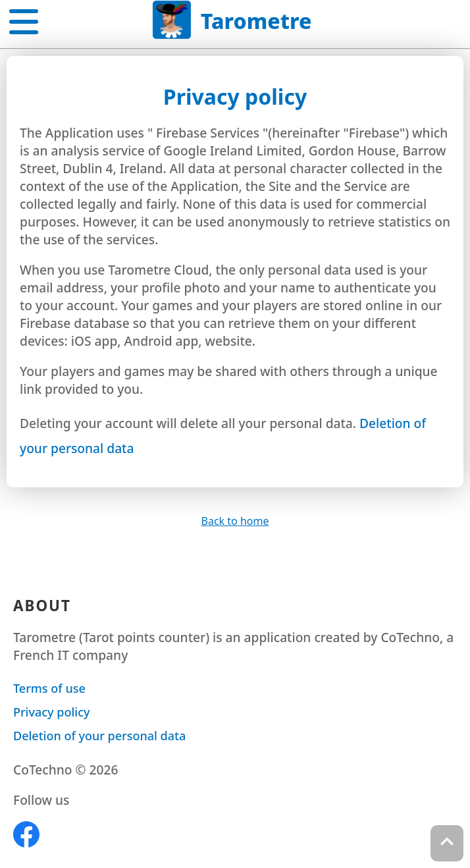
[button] (24, 19)
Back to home (235, 521)
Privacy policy (51, 712)
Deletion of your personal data (99, 736)
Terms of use (49, 688)
